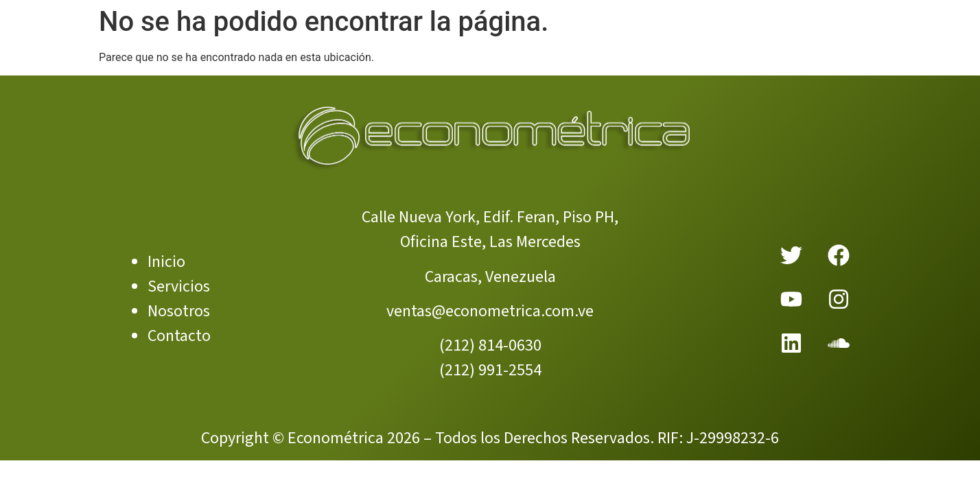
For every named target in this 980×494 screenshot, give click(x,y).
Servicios (179, 286)
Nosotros (179, 311)
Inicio (166, 262)
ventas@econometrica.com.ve (490, 311)
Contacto (179, 336)
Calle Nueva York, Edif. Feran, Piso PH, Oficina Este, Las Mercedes (490, 230)
